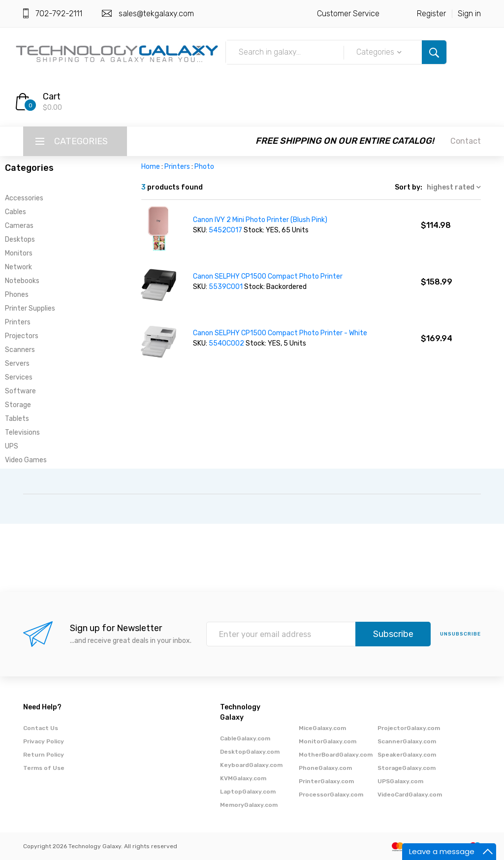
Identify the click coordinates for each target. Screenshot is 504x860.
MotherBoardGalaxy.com (336, 755)
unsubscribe (460, 634)
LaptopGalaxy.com (248, 792)
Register (431, 14)
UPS (12, 446)
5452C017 (226, 230)
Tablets (17, 419)
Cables (16, 212)
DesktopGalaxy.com (250, 752)
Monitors (19, 253)
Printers (18, 322)
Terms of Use (44, 768)
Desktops (20, 239)
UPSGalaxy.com (400, 781)
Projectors (22, 336)
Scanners (20, 350)
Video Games (26, 460)
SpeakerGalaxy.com (407, 755)
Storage (18, 405)
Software (20, 391)
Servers (17, 364)
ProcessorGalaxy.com (331, 795)
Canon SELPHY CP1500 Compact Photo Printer (268, 276)
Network (18, 267)
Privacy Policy (44, 741)
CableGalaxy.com (245, 738)
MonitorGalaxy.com (328, 741)
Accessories (24, 198)
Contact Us (41, 728)
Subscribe (393, 634)
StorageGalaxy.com (407, 768)
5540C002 (227, 343)
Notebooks (22, 281)
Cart (52, 96)
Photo (204, 167)
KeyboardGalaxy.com (251, 765)
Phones (17, 295)
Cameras (19, 226)
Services (19, 377)
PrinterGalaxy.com (326, 781)
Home (151, 167)
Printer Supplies (30, 308)
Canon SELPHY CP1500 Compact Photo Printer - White (280, 333)
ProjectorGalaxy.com (409, 728)
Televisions (22, 432)
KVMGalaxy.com (243, 778)
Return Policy (44, 755)
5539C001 (226, 287)
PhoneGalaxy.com (325, 768)
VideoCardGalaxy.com (410, 795)
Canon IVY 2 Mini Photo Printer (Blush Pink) (260, 220)
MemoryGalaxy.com (249, 805)
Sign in (469, 14)
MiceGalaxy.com (322, 728)
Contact (466, 141)
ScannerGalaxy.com (407, 741)
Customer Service (348, 14)
